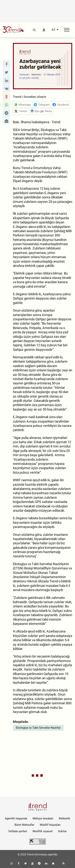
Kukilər (62, 831)
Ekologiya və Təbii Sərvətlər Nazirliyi (38, 728)
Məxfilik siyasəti (43, 831)
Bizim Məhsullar (24, 825)
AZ (54, 30)
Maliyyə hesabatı (43, 818)
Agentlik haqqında (16, 818)
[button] (6, 64)
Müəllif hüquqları (50, 825)
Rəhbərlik (64, 818)
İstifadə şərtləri (18, 831)
